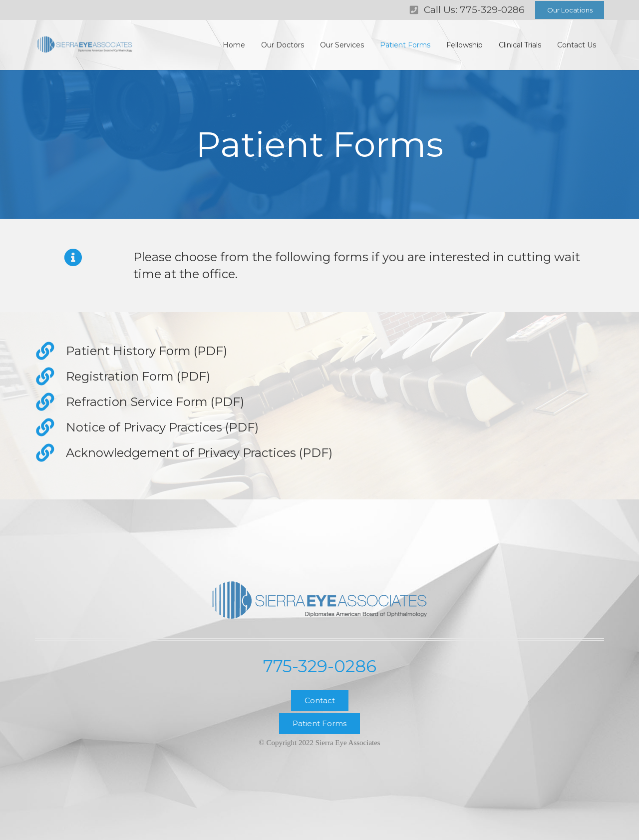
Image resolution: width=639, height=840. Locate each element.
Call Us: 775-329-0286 (474, 10)
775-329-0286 (320, 666)
